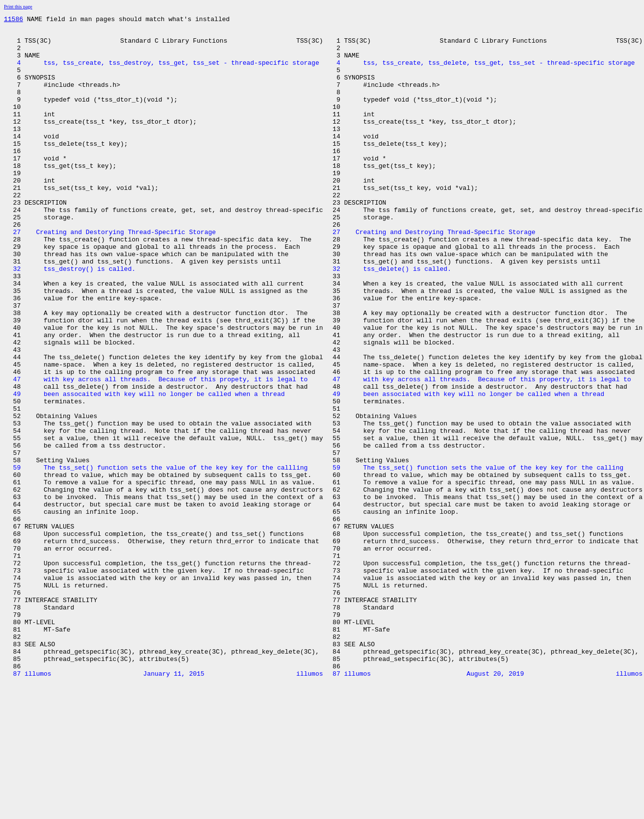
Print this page (18, 7)
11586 (13, 20)
